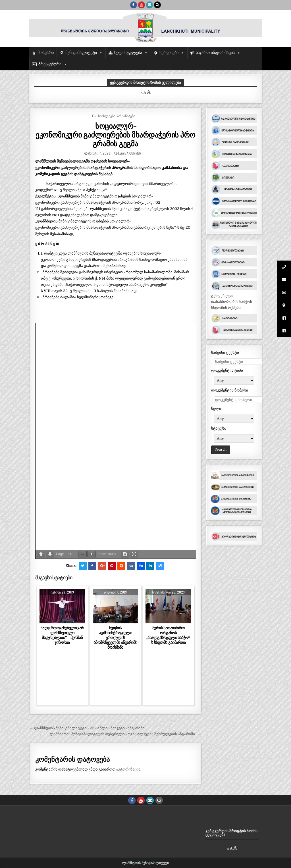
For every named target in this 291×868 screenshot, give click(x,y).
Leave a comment (131, 153)
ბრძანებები (126, 116)
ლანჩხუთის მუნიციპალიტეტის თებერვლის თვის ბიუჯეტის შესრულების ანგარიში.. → (125, 734)
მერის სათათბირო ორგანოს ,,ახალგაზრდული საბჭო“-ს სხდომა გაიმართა (169, 635)
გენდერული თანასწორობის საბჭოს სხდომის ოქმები (232, 302)
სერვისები (169, 53)
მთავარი (46, 53)
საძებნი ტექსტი (225, 352)
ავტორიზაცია (128, 769)
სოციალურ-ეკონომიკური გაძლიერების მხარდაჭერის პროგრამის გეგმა (115, 135)
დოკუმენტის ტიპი (227, 370)
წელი (216, 408)
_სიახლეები (106, 116)
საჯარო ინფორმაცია (215, 53)
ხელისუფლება (128, 53)
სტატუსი (219, 428)
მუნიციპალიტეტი (81, 53)
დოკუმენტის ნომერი (230, 390)
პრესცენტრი (50, 64)
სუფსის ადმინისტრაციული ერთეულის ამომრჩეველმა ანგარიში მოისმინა (115, 638)
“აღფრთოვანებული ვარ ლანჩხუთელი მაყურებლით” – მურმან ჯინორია (62, 635)
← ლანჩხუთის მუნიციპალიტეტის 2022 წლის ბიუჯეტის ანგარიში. (88, 728)
